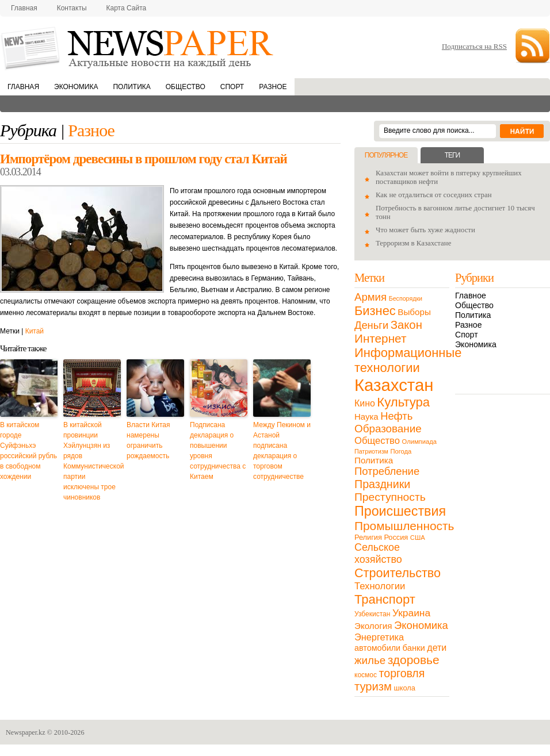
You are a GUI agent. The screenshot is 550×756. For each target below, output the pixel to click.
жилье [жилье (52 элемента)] (370, 660)
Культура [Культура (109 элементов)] (403, 402)
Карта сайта (127, 8)
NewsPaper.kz (138, 47)
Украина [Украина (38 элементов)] (411, 613)
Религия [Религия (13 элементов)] (368, 537)
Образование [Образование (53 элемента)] (388, 429)
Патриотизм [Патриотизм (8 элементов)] (371, 451)
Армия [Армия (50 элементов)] (371, 297)
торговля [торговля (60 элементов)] (402, 673)
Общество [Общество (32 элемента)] (377, 441)
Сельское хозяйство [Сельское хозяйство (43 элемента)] (378, 553)
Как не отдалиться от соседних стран (434, 195)
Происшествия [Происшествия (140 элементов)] (400, 511)
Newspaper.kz (26, 732)
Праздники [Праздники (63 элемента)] (382, 484)
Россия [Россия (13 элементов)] (396, 537)
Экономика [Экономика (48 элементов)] (421, 625)
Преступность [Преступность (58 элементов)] (390, 497)
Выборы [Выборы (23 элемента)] (414, 312)
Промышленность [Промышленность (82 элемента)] (404, 526)
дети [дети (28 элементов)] (437, 648)
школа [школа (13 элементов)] (405, 688)
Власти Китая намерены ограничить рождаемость (148, 440)
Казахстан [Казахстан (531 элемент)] (394, 385)
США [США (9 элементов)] (418, 538)
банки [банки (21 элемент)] (414, 648)
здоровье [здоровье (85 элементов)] (414, 660)
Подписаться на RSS (474, 46)
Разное (273, 87)
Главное (471, 296)
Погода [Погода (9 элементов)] (401, 451)
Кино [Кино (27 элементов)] (365, 403)
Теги (452, 155)
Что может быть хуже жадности (425, 230)
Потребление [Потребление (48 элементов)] (387, 471)
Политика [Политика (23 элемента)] (374, 460)
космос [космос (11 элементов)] (366, 675)
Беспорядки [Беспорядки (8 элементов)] (406, 298)
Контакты (72, 8)
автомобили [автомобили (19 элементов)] (377, 648)
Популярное (386, 155)
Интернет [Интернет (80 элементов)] (380, 338)
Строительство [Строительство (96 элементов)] (398, 573)
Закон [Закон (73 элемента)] (406, 325)
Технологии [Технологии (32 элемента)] (380, 586)
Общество (186, 87)
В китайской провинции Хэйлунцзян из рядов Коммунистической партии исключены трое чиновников (92, 461)
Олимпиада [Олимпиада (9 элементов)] (419, 442)
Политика (131, 87)
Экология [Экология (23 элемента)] (373, 626)
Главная (24, 8)
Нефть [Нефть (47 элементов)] (396, 416)
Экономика (76, 87)
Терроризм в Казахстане (413, 243)
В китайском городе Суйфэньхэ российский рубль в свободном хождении (28, 451)
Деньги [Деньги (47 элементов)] (371, 325)
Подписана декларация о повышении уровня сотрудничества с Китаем (218, 451)
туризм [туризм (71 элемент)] (373, 686)
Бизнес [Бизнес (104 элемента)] (375, 311)
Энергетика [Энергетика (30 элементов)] (379, 637)
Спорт (232, 87)
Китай (35, 331)
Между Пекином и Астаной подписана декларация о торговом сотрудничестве (282, 451)
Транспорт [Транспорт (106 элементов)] (385, 599)
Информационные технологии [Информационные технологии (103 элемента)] (408, 360)
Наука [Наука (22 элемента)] (366, 417)
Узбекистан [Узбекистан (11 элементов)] (372, 614)
